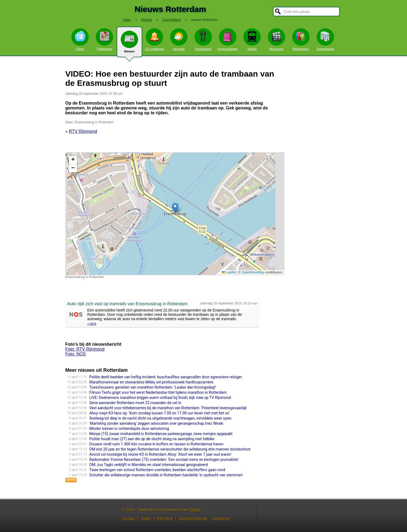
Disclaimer (221, 518)
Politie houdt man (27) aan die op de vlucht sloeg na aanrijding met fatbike (152, 439)
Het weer (179, 39)
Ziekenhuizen (325, 39)
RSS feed (165, 518)
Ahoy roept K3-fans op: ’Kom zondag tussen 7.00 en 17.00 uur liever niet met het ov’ (160, 413)
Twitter (146, 518)
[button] (175, 208)
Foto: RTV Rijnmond (85, 349)
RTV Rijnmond (83, 131)
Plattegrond (104, 39)
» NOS (92, 324)
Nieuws (129, 44)
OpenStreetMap (253, 272)
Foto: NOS (76, 354)
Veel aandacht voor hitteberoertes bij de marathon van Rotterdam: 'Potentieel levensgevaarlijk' (168, 408)
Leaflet (229, 272)
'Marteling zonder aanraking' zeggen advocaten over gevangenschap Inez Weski (156, 423)
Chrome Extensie (193, 518)
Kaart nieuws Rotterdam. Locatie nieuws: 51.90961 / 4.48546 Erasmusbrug (174, 214)
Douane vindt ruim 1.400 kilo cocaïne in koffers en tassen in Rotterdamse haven (156, 444)
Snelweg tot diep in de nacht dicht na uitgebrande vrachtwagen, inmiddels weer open (160, 418)
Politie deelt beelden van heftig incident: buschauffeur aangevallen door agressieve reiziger (166, 377)
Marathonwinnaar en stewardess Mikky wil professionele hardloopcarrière (151, 382)
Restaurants (203, 39)
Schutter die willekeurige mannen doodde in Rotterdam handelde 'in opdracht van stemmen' (166, 475)
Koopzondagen (228, 39)
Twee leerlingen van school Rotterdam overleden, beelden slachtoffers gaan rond (157, 470)
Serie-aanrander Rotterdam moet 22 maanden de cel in (135, 403)
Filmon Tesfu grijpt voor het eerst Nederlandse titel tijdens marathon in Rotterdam (158, 392)
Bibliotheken (301, 39)
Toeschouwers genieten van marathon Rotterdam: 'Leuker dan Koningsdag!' (153, 387)
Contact (129, 518)
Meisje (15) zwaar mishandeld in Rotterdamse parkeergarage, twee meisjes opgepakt (161, 434)
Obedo (195, 510)
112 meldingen (154, 39)
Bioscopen (276, 39)
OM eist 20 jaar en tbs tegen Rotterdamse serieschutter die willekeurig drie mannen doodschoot (170, 449)
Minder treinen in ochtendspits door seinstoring (129, 429)
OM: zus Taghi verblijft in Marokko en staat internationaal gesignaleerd (149, 465)
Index (127, 20)
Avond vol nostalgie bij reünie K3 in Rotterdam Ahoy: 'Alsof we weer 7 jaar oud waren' (160, 454)
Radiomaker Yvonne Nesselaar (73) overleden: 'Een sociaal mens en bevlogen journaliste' (164, 459)
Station (252, 39)
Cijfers (80, 39)
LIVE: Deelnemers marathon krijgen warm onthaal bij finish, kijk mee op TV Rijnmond (160, 398)
